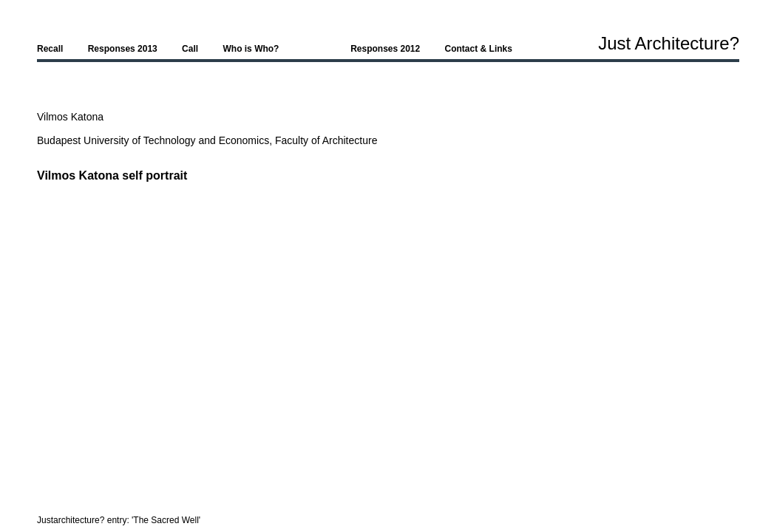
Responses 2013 (123, 49)
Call (190, 49)
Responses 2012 (385, 49)
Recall (50, 49)
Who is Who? (251, 49)
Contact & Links (479, 49)
